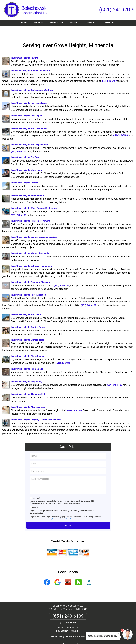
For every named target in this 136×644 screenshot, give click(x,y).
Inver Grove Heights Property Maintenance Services (36, 410)
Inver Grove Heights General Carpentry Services (34, 227)
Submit (68, 515)
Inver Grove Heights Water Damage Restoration (34, 198)
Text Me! (36, 488)
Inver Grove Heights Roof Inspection (28, 285)
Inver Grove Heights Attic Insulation (28, 397)
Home (24, 23)
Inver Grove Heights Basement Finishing (30, 272)
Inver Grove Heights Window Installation (30, 61)
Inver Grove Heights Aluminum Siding (29, 384)
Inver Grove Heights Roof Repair (26, 106)
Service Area (57, 23)
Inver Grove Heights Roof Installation (29, 93)
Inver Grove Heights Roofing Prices (28, 317)
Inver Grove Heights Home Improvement (30, 211)
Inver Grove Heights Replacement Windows (32, 80)
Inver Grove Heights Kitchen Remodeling (31, 243)
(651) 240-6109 (117, 10)
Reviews (75, 23)
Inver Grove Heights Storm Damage (28, 346)
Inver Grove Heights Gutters (24, 173)
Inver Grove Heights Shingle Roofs (28, 330)
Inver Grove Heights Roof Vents (26, 305)
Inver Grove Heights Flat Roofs (26, 147)
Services (40, 24)
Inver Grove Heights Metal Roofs (27, 160)
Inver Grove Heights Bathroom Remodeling (32, 256)
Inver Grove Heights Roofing (25, 48)
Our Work (92, 24)
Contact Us (109, 23)
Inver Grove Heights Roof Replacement (30, 135)
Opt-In (35, 498)
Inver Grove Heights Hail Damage (27, 359)
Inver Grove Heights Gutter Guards (28, 186)
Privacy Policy (52, 509)
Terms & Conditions (67, 509)
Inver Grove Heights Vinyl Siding (27, 372)
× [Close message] (118, 633)
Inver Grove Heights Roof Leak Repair (29, 119)
